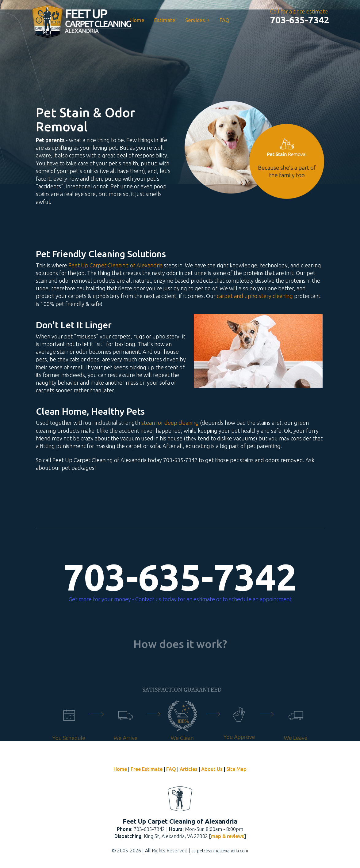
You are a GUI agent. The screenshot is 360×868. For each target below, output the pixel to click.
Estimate (165, 20)
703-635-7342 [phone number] (180, 577)
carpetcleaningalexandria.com (220, 851)
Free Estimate (147, 769)
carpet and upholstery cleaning (255, 296)
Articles (189, 769)
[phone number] (300, 20)
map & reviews (228, 836)
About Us (212, 769)
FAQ (224, 20)
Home (137, 20)
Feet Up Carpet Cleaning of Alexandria (115, 265)
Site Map (236, 769)
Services (197, 20)
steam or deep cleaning (170, 423)
